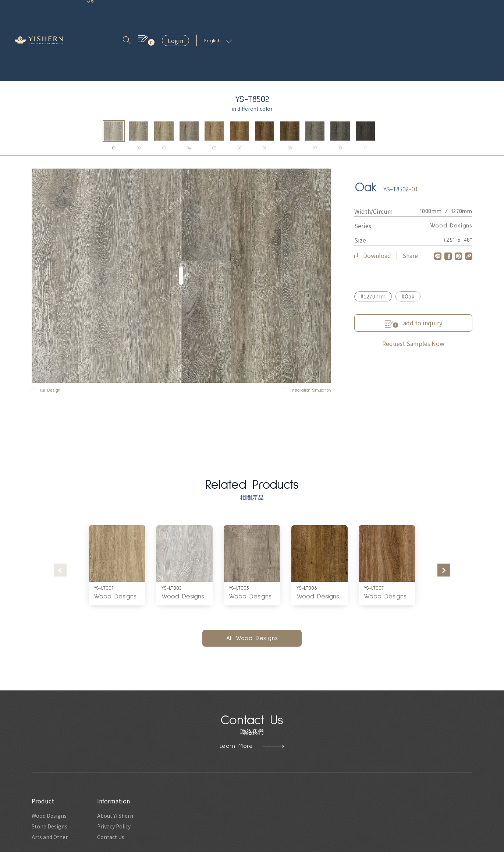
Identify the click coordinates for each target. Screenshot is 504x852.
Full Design (49, 335)
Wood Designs (115, 541)
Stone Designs (51, 772)
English (475, 12)
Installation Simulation (300, 335)
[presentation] (60, 514)
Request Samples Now (413, 287)
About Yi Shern (121, 760)
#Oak (408, 240)
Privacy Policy (119, 772)
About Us (173, 11)
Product (97, 11)
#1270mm (373, 240)
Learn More (252, 690)
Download (373, 199)
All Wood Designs (252, 582)
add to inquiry (414, 267)
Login (433, 11)
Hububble (300, 846)
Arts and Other (51, 784)
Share (410, 199)
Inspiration (134, 11)
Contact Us (214, 11)
